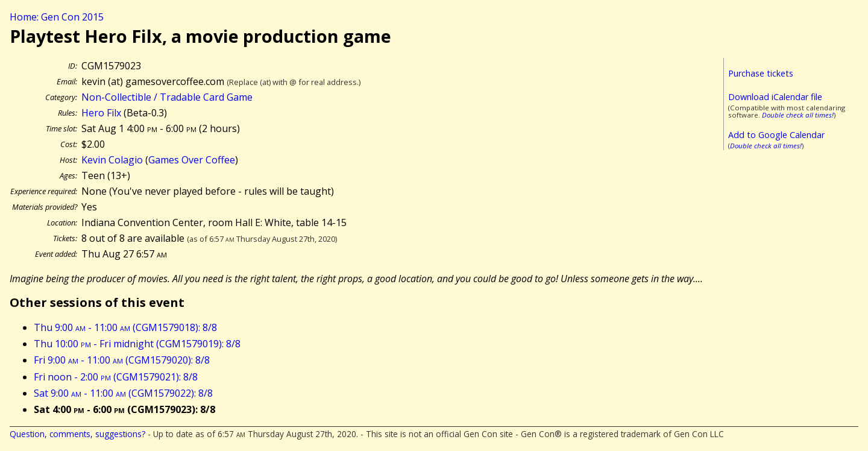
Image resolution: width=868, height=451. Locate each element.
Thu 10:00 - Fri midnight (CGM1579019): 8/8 (137, 344)
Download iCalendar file (775, 97)
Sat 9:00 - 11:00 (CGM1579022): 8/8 (123, 393)
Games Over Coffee (192, 160)
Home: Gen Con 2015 (57, 17)
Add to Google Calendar (776, 135)
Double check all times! (798, 115)
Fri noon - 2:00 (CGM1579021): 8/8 (116, 377)
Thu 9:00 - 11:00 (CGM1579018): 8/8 (125, 327)
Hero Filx (101, 113)
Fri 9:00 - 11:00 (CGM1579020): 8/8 (122, 360)
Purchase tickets (761, 73)
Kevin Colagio (112, 160)
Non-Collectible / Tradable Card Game (167, 97)
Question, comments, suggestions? (77, 434)
